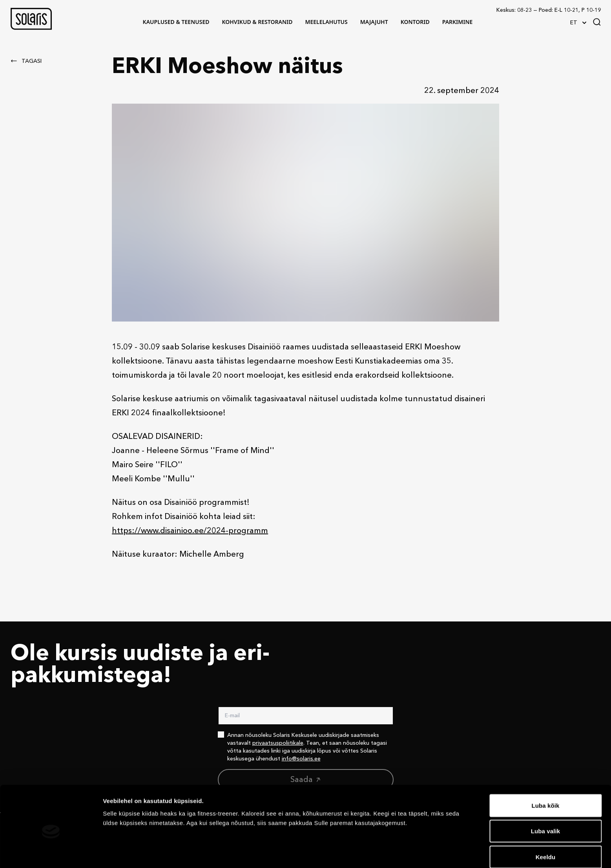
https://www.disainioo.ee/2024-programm (190, 531)
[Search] (597, 22)
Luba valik (545, 797)
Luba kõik (546, 771)
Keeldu (546, 823)
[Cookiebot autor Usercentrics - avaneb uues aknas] (51, 853)
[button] (31, 19)
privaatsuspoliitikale (278, 743)
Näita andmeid (405, 852)
